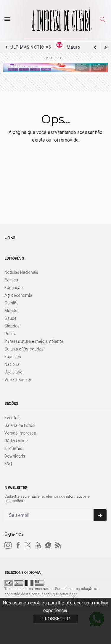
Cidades (12, 326)
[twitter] (28, 545)
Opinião (12, 303)
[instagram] (8, 545)
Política (11, 280)
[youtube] (38, 545)
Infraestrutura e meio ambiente (34, 341)
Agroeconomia (18, 295)
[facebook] (18, 545)
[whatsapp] (48, 545)
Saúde (11, 318)
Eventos (12, 418)
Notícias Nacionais (21, 272)
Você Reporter (18, 380)
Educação (14, 288)
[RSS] (58, 545)
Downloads (15, 456)
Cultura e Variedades (24, 349)
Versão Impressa (20, 433)
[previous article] (106, 47)
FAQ (8, 464)
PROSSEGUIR (56, 619)
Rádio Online (16, 441)
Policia (11, 334)
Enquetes (13, 448)
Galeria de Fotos (19, 425)
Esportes (13, 357)
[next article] (95, 47)
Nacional (12, 364)
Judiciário (13, 372)
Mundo (11, 311)
